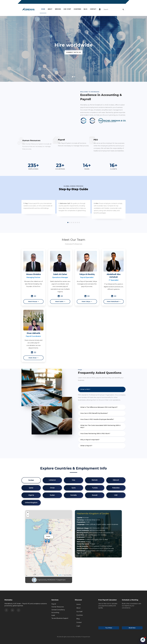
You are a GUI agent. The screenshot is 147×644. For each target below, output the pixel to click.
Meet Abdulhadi (114, 301)
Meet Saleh (60, 301)
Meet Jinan (33, 358)
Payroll (54, 604)
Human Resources (58, 607)
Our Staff (67, 9)
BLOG (85, 9)
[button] (49, 541)
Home (43, 9)
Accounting (55, 613)
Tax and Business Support (60, 618)
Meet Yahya (87, 301)
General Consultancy (58, 610)
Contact (93, 9)
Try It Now (109, 628)
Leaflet (59, 575)
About (50, 9)
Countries (77, 9)
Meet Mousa (33, 301)
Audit (53, 615)
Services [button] (58, 9)
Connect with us (74, 52)
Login (78, 626)
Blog (78, 619)
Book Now (132, 628)
